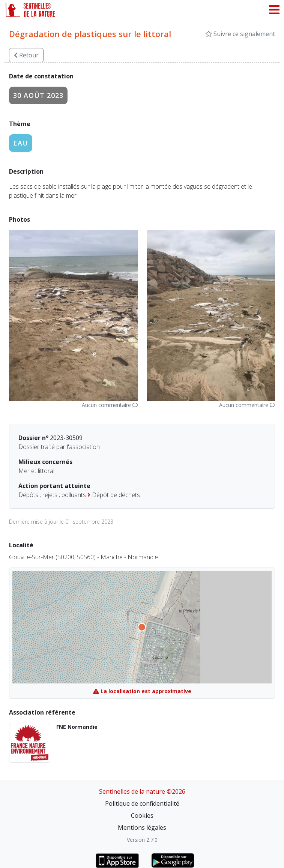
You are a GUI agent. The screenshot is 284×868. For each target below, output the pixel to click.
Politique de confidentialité (142, 803)
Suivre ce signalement (240, 34)
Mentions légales (142, 827)
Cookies (142, 815)
